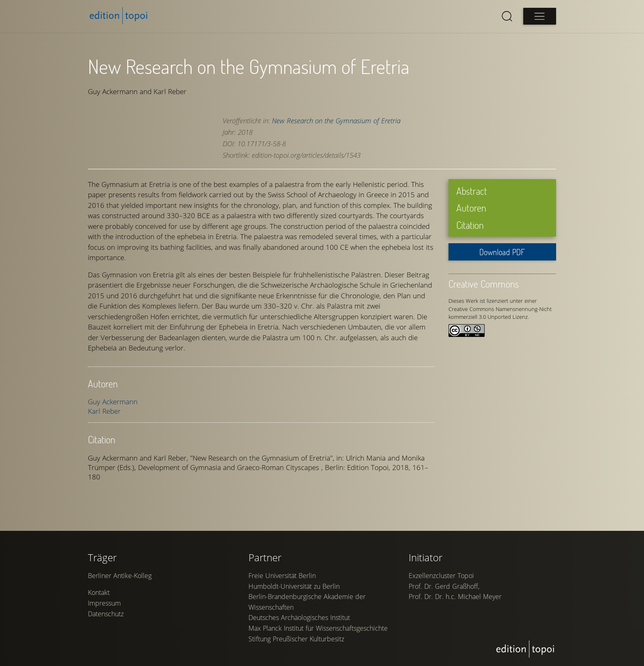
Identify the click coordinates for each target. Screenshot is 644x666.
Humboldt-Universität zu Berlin (294, 590)
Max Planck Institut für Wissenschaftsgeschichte (318, 632)
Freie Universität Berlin (282, 579)
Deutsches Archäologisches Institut (299, 621)
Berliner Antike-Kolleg (120, 579)
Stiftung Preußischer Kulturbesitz (296, 643)
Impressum (104, 607)
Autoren (471, 207)
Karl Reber (104, 411)
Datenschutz (106, 618)
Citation (470, 225)
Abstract (472, 190)
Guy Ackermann (113, 402)
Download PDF (502, 252)
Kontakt (99, 597)
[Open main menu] (540, 16)
